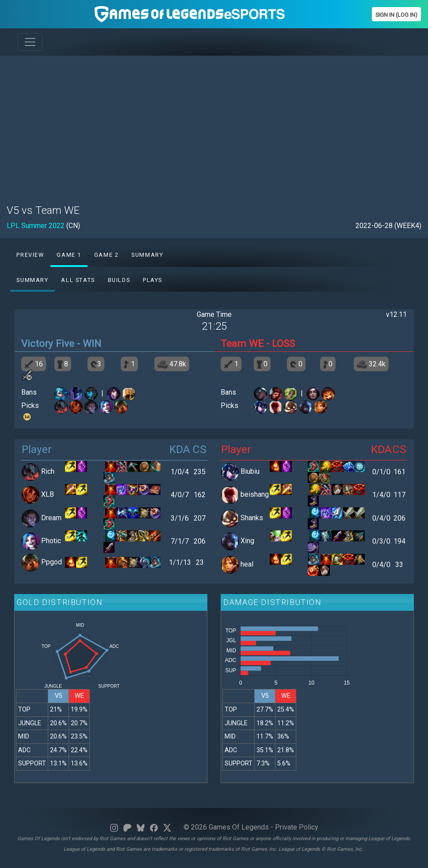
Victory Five (48, 343)
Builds (119, 280)
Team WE (242, 343)
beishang (255, 495)
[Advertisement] (214, 125)
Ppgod (52, 562)
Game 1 (69, 255)
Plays (153, 280)
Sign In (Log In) (396, 15)
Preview (30, 255)
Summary (147, 255)
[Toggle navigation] (30, 42)
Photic (51, 541)
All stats (78, 280)
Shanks (252, 518)
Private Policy (297, 827)
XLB (48, 495)
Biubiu (250, 471)
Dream (51, 518)
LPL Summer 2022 (36, 226)
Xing (247, 541)
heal (247, 564)
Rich (48, 471)
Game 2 (107, 255)
